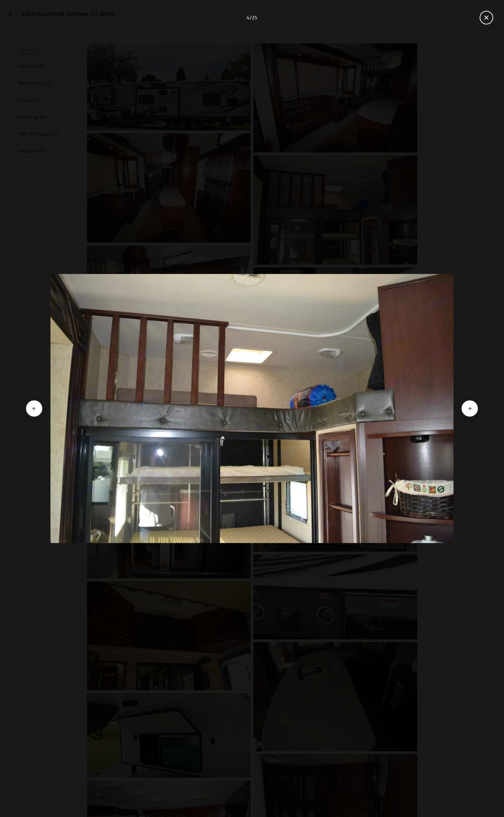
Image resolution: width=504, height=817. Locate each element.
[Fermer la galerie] (486, 18)
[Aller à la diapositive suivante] (470, 409)
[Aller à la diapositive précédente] (34, 409)
